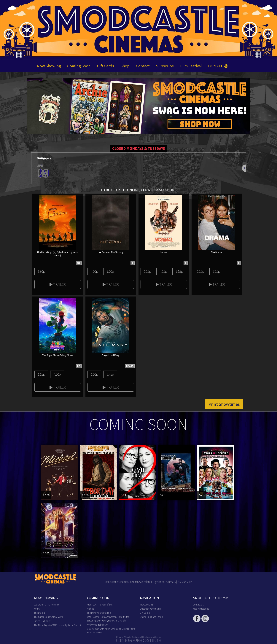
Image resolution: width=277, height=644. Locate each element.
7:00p (110, 271)
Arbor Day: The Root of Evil (100, 604)
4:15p (163, 271)
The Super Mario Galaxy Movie (49, 617)
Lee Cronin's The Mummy (46, 604)
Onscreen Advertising (150, 609)
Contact (143, 66)
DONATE (218, 66)
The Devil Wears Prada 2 (99, 613)
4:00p (94, 271)
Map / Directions (201, 609)
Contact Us (198, 604)
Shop (125, 66)
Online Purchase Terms (151, 617)
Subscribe (165, 66)
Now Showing (49, 66)
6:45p (110, 374)
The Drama (39, 613)
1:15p (147, 271)
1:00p (94, 374)
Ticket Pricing (146, 604)
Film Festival (191, 66)
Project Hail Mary (42, 621)
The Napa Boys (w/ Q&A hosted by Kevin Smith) (57, 625)
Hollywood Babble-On (97, 625)
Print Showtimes (224, 404)
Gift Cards (106, 66)
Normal (38, 609)
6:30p (41, 271)
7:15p (179, 271)
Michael (91, 609)
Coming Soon (79, 66)
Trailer (58, 284)
